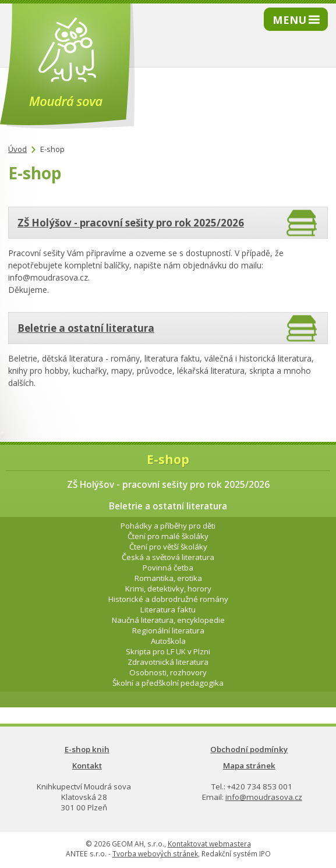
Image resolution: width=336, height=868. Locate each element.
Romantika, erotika (168, 578)
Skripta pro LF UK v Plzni (168, 651)
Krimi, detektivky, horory (168, 589)
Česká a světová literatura (168, 557)
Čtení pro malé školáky (168, 536)
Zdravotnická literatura (168, 662)
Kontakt (87, 766)
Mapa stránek (249, 766)
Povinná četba (168, 568)
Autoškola (168, 641)
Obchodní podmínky (249, 749)
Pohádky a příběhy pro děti (168, 526)
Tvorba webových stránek (155, 854)
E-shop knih (87, 749)
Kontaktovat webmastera (209, 844)
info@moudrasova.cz (264, 797)
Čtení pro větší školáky (168, 547)
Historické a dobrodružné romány (168, 599)
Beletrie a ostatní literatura (86, 328)
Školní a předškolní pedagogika (168, 683)
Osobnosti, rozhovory (168, 672)
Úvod (17, 149)
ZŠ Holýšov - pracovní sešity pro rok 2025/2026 (131, 223)
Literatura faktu (168, 610)
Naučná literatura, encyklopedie (168, 620)
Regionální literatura (168, 630)
